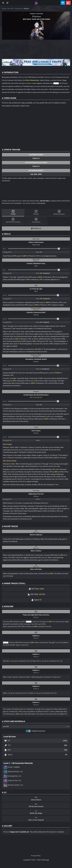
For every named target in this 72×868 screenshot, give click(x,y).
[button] (63, 3)
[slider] (59, 249)
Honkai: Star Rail (7, 8)
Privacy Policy (36, 856)
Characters (18, 8)
